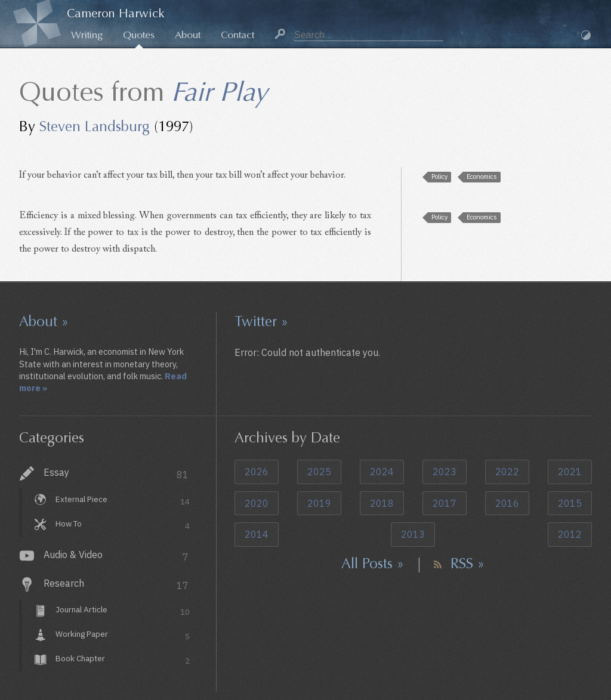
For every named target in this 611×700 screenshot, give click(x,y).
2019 (319, 503)
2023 (445, 472)
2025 (319, 472)
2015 (570, 503)
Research (116, 585)
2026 (257, 472)
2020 (257, 503)
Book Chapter (123, 660)
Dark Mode (586, 35)
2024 (382, 472)
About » (44, 321)
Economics (482, 176)
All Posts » (373, 563)
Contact (237, 35)
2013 (413, 534)
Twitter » (261, 321)
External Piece (123, 501)
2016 (507, 503)
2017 (445, 503)
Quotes (139, 35)
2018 (382, 503)
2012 (570, 534)
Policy (439, 176)
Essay (116, 474)
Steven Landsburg (95, 126)
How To (123, 525)
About (188, 35)
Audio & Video (116, 556)
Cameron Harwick (116, 13)
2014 (257, 534)
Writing (87, 35)
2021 (570, 472)
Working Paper (123, 636)
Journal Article (123, 611)
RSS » (467, 563)
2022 (507, 472)
